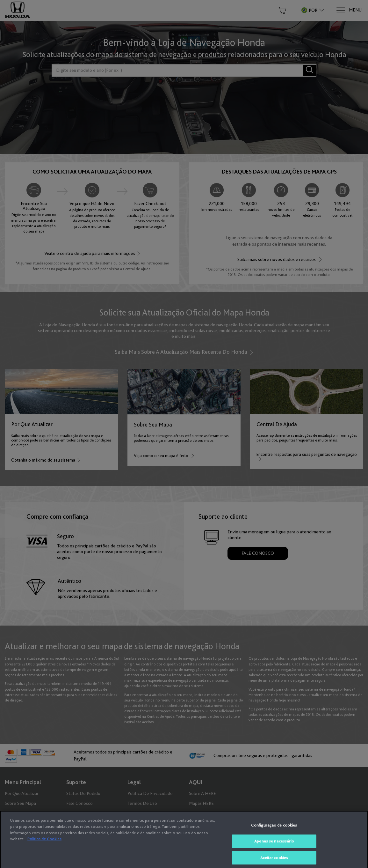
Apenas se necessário (274, 846)
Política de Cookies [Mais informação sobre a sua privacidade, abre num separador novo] (44, 844)
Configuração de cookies (274, 830)
